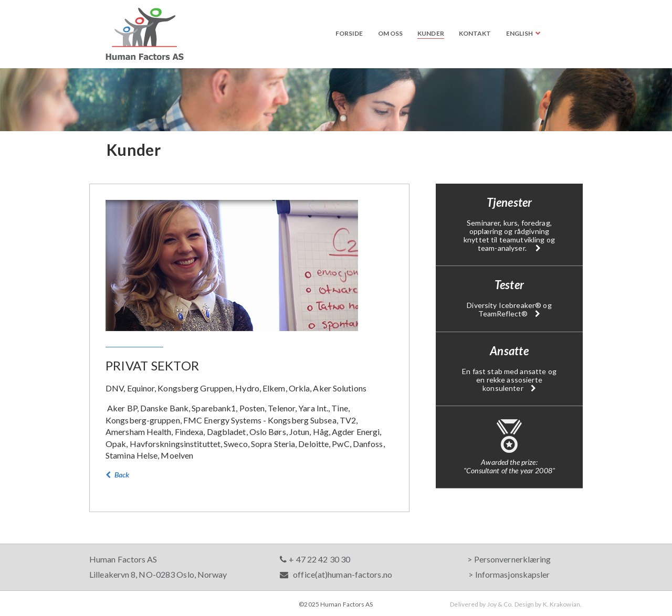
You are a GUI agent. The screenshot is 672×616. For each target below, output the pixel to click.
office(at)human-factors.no (336, 574)
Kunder (431, 33)
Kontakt (475, 33)
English (520, 33)
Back (118, 475)
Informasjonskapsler (513, 574)
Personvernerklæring (513, 559)
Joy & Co (500, 604)
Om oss (391, 33)
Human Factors (145, 34)
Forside (349, 33)
